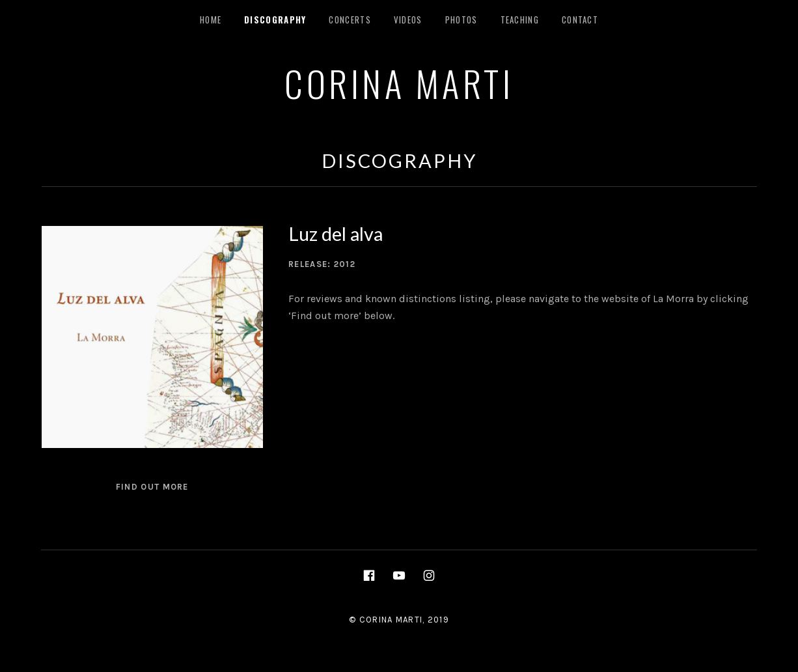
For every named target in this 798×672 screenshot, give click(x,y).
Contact (580, 20)
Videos (408, 20)
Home (211, 20)
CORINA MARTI (399, 83)
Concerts (350, 20)
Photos (461, 20)
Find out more (152, 487)
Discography (275, 20)
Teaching (520, 20)
